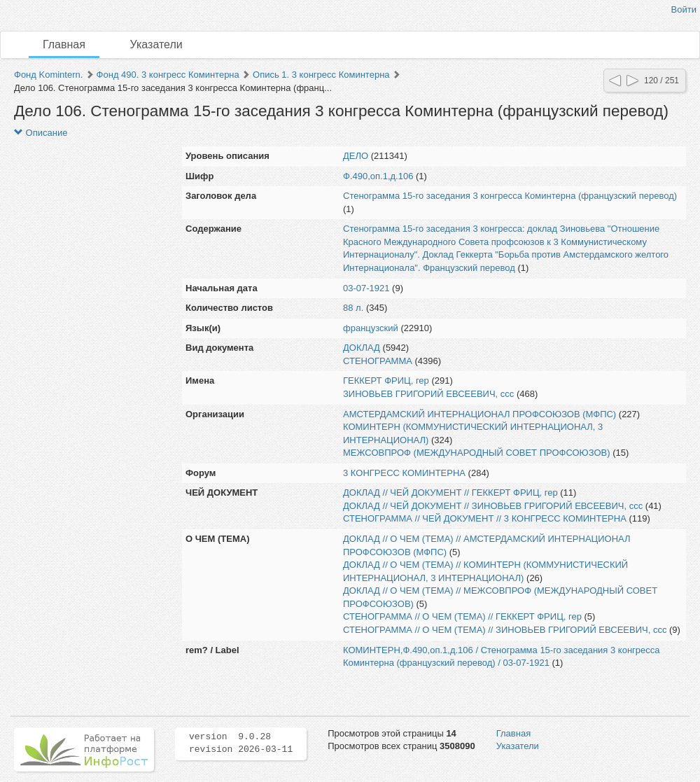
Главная (64, 44)
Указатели (156, 44)
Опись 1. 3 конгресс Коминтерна (321, 75)
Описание (41, 133)
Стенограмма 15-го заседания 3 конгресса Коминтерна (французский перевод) (510, 196)
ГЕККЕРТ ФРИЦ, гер (386, 380)
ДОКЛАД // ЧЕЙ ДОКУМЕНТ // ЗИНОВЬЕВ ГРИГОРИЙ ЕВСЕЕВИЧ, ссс (493, 506)
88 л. (353, 308)
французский (371, 328)
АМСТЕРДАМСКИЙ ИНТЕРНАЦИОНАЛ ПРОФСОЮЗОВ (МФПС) (479, 414)
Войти (684, 9)
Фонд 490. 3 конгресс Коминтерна (168, 75)
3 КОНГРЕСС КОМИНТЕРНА (404, 473)
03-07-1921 (366, 288)
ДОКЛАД (362, 348)
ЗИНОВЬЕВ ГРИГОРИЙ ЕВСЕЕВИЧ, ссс (428, 394)
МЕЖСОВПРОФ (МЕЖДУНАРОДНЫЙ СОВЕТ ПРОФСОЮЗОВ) (477, 453)
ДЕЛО (356, 156)
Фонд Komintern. (48, 75)
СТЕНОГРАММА (378, 361)
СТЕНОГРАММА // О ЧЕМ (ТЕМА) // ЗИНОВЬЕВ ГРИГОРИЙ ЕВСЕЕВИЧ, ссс (505, 630)
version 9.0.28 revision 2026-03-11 (241, 743)
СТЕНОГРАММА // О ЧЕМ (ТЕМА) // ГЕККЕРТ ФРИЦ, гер (462, 616)
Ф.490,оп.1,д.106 (378, 176)
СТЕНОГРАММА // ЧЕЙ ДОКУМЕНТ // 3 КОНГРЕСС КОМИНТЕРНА (485, 518)
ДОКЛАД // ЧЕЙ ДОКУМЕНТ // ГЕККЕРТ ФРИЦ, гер (450, 493)
